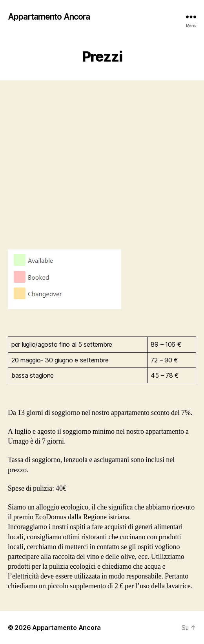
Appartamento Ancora (49, 17)
